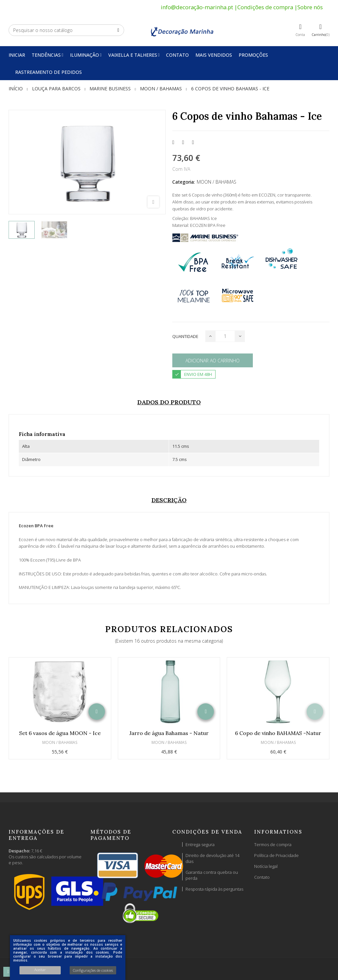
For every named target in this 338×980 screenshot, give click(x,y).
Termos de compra (273, 844)
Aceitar (40, 970)
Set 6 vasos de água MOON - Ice (60, 733)
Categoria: (184, 182)
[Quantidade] (225, 336)
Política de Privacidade (276, 855)
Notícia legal (266, 866)
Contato (262, 877)
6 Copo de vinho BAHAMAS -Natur (278, 733)
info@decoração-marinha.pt (197, 7)
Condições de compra (265, 7)
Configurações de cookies (93, 970)
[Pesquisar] (66, 30)
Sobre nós (310, 7)
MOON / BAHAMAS (217, 182)
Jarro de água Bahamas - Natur (169, 733)
